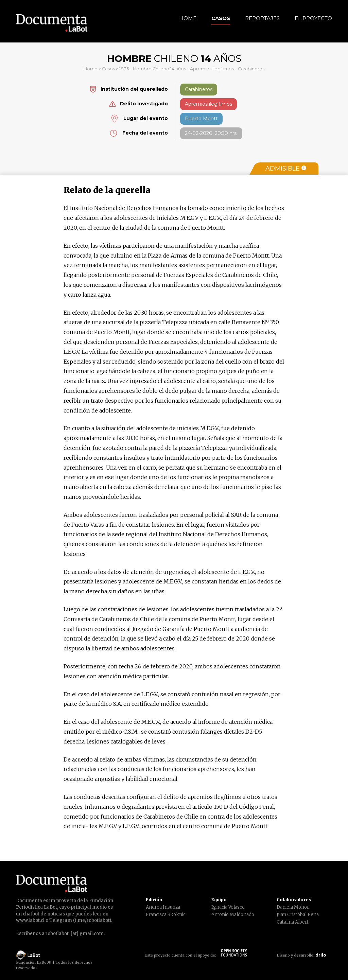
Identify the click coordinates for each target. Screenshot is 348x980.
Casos (221, 18)
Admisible (286, 169)
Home (188, 18)
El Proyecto (313, 18)
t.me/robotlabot (92, 920)
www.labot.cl (30, 920)
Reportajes (262, 18)
